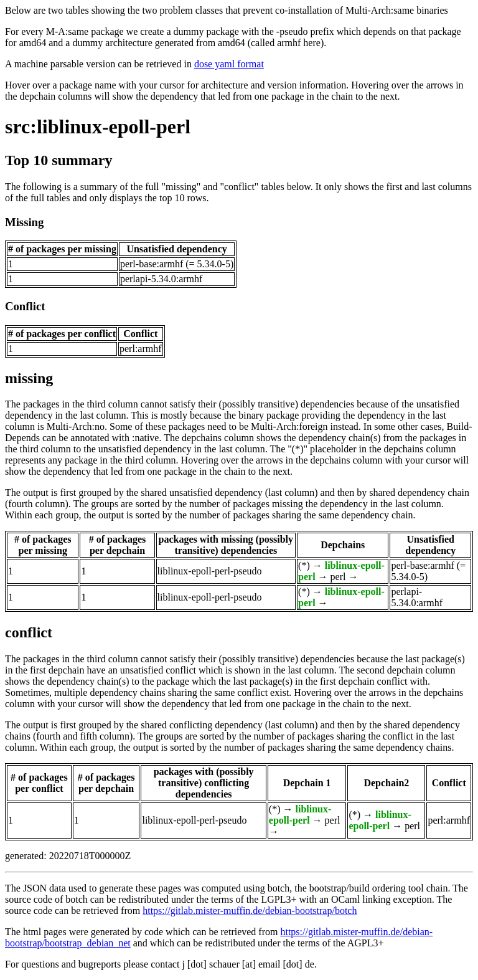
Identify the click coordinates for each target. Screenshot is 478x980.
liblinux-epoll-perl (300, 815)
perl (338, 577)
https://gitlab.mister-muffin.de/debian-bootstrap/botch (250, 911)
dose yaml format (229, 64)
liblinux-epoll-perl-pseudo (210, 571)
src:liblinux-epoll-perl (98, 126)
